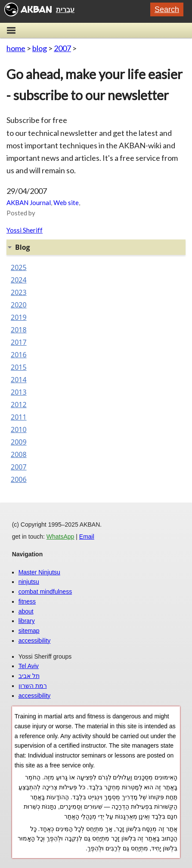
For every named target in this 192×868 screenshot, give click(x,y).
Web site (66, 202)
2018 (19, 330)
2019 (19, 317)
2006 (19, 479)
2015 (19, 367)
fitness (27, 601)
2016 (19, 355)
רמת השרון (33, 686)
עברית (65, 9)
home (16, 48)
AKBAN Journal (29, 202)
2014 (19, 380)
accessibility (35, 641)
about (26, 611)
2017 (19, 342)
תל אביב (29, 676)
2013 (19, 392)
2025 (19, 267)
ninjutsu (29, 582)
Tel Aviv (29, 666)
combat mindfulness (45, 592)
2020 (19, 305)
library (27, 621)
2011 (19, 417)
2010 (19, 429)
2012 (19, 405)
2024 (19, 280)
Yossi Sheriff (25, 230)
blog (40, 48)
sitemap (29, 631)
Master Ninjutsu (39, 572)
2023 (19, 292)
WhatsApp (60, 537)
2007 (62, 48)
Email (87, 537)
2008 (19, 454)
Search (167, 9)
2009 (19, 442)
